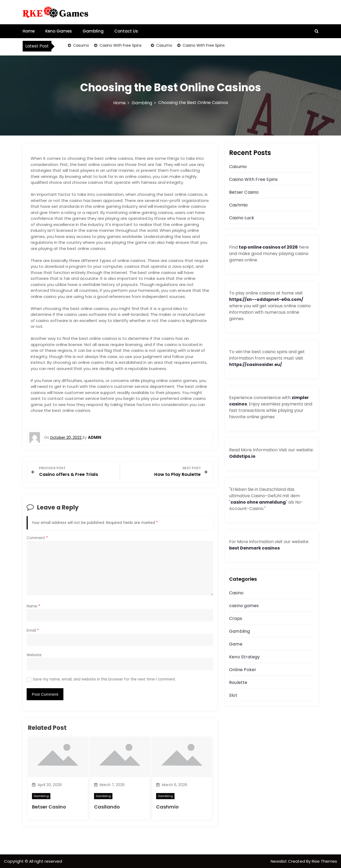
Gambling (93, 31)
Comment (37, 537)
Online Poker (243, 670)
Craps (236, 618)
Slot (233, 695)
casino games (244, 606)
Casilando (107, 806)
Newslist (279, 861)
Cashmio (167, 806)
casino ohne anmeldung (258, 502)
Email (33, 630)
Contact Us (126, 31)
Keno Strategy (245, 657)
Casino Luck (242, 218)
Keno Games (59, 31)
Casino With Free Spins (120, 45)
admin (95, 437)
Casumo (81, 45)
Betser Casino (49, 806)
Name (33, 606)
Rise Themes (324, 861)
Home (29, 31)
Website (34, 654)
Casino (236, 593)
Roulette (238, 682)
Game (236, 644)
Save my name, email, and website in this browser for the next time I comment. (104, 679)
